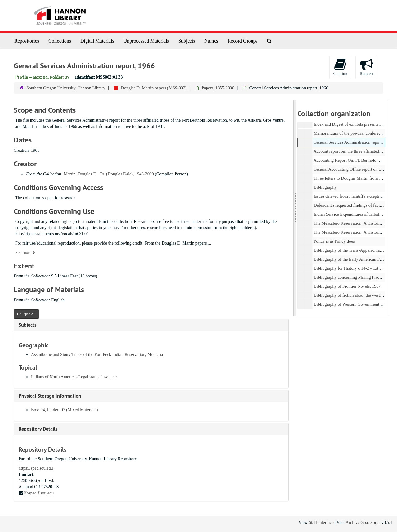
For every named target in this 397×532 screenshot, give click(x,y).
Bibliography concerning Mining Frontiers (350, 277)
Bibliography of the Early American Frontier (352, 259)
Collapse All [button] (26, 314)
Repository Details (38, 429)
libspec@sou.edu (39, 493)
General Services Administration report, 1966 (353, 142)
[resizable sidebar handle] (295, 208)
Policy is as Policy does (334, 241)
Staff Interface (321, 523)
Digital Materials (97, 41)
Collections (60, 41)
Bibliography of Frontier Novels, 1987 (347, 286)
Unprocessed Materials (146, 41)
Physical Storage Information (50, 396)
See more (25, 252)
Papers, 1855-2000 (218, 88)
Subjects (187, 41)
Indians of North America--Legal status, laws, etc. (74, 377)
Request (366, 67)
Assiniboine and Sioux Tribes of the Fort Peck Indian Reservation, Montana (97, 355)
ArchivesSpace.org (362, 523)
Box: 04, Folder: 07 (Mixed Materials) (64, 410)
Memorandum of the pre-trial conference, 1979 (355, 133)
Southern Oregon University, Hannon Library (66, 88)
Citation (340, 67)
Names (211, 41)
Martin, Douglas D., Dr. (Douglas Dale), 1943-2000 (109, 174)
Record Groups (242, 41)
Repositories (27, 41)
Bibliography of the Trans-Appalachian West (352, 250)
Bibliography (325, 187)
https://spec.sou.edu (36, 468)
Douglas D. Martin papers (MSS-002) (154, 88)
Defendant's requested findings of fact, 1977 (352, 205)
